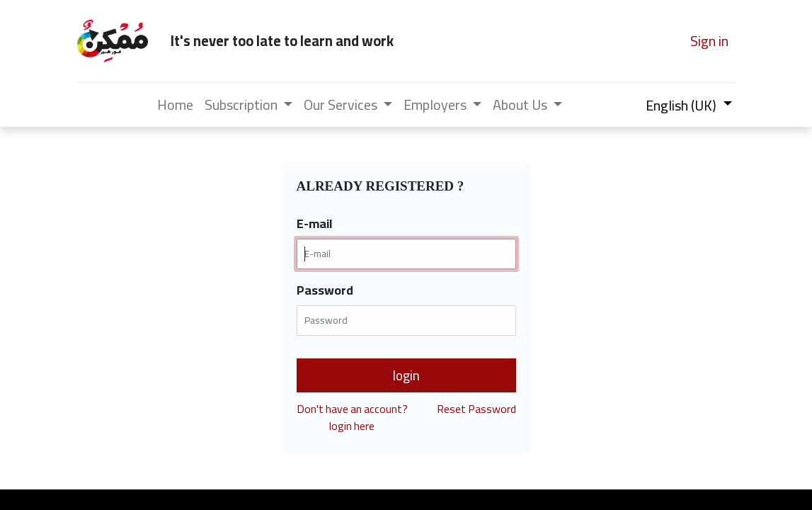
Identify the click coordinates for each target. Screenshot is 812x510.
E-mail (315, 223)
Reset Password (476, 410)
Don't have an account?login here (352, 418)
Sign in (709, 41)
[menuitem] (175, 105)
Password (325, 290)
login (406, 375)
